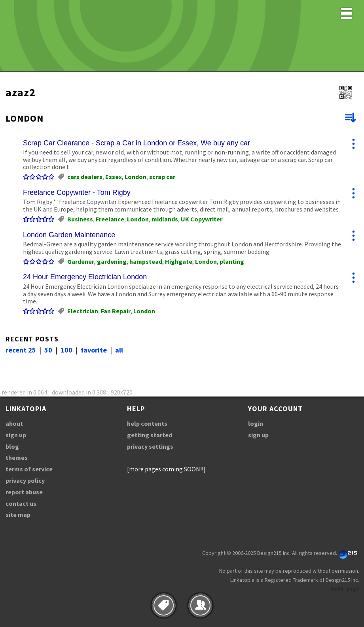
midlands (165, 219)
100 (66, 350)
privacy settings (150, 446)
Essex (114, 177)
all (119, 350)
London (136, 177)
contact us (21, 503)
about (14, 423)
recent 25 (21, 350)
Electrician (83, 311)
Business (80, 219)
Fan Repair (116, 311)
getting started (150, 435)
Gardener (81, 261)
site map (18, 515)
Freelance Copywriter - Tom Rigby (77, 192)
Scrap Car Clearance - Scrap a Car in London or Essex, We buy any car (136, 143)
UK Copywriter (202, 219)
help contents (147, 423)
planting (232, 261)
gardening (112, 261)
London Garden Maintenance (69, 235)
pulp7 (353, 589)
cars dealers (85, 177)
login (256, 423)
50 (48, 350)
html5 (337, 589)
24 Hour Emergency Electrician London (85, 277)
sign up (16, 435)
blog (12, 446)
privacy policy (25, 480)
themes (17, 457)
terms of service (29, 469)
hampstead (146, 261)
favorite (94, 350)
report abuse (24, 492)
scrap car (162, 177)
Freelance (110, 219)
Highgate (179, 261)
